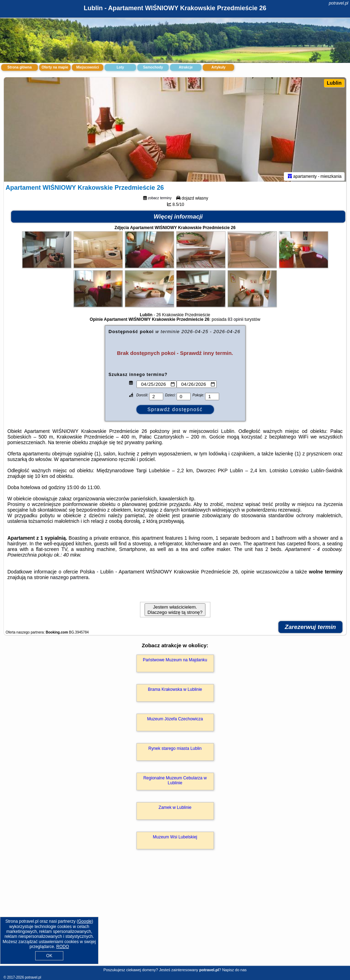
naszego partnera (69, 578)
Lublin (334, 83)
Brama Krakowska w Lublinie (175, 690)
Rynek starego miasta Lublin (175, 749)
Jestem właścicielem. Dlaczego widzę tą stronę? (175, 611)
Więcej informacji (178, 218)
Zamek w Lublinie (175, 809)
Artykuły (218, 67)
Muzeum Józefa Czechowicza (175, 720)
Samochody (153, 67)
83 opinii (236, 320)
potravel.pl (339, 3)
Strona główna (20, 67)
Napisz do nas (234, 970)
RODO (63, 947)
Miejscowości (88, 67)
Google (85, 921)
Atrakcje (186, 67)
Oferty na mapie (55, 67)
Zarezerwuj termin (311, 628)
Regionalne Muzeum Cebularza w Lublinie (175, 781)
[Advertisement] (175, 916)
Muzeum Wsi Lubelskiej (175, 838)
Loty (120, 67)
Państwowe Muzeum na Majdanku (175, 661)
